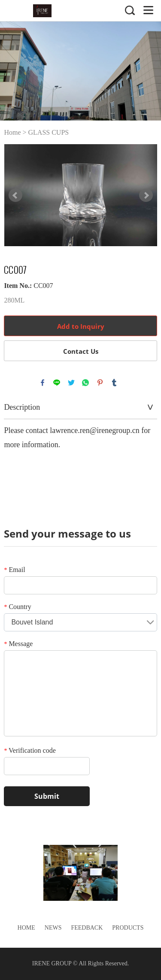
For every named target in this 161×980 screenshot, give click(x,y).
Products (128, 928)
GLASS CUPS (49, 132)
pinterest (100, 383)
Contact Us (81, 351)
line (57, 383)
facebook (43, 383)
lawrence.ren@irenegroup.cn (94, 430)
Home (12, 132)
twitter (71, 383)
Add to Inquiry (81, 326)
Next (146, 195)
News (53, 928)
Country (17, 607)
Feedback (87, 928)
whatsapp (85, 383)
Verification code (30, 750)
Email (14, 570)
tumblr (114, 383)
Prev (15, 195)
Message (18, 644)
